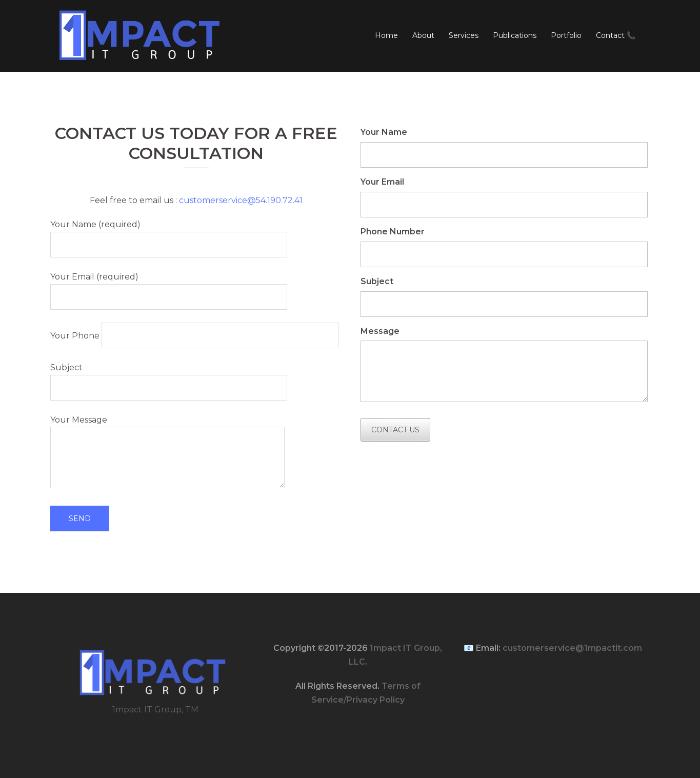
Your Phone (194, 335)
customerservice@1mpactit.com (572, 648)
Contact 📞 (616, 35)
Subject (169, 377)
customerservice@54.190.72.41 (241, 200)
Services (464, 35)
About (423, 35)
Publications (515, 35)
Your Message (167, 453)
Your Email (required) (169, 287)
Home (386, 35)
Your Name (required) (169, 234)
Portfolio (566, 35)
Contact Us (395, 430)
